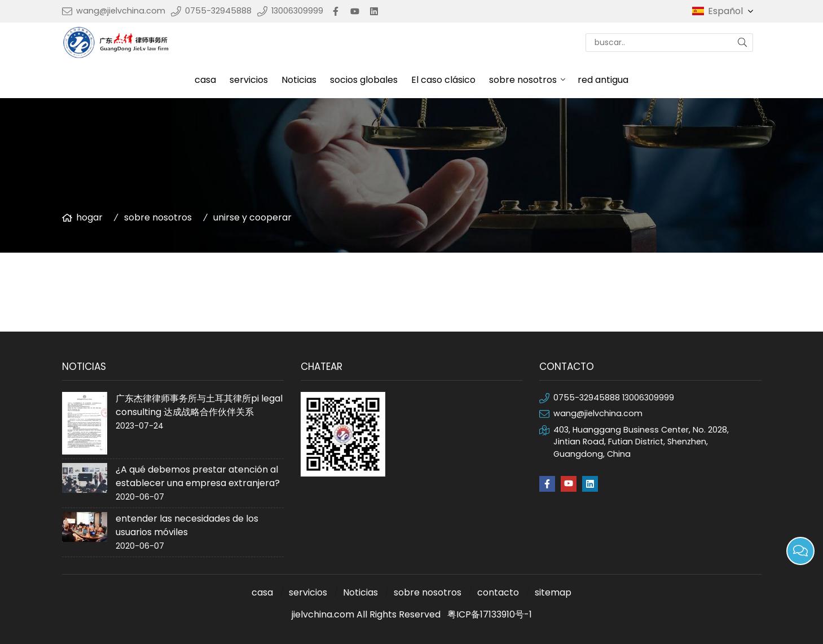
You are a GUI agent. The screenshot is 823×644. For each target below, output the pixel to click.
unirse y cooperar (252, 217)
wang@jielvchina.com (121, 11)
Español (732, 11)
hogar (89, 217)
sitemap (553, 592)
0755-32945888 (218, 11)
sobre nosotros (523, 80)
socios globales (364, 80)
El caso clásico (443, 80)
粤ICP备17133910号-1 (490, 614)
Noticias (299, 80)
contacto (498, 592)
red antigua (603, 80)
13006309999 (297, 11)
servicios (249, 80)
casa (205, 80)
